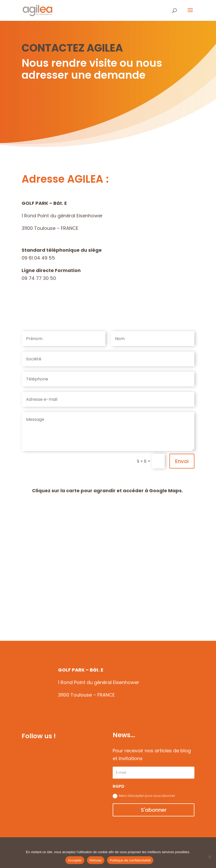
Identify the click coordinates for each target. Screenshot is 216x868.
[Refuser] (209, 857)
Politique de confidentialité (130, 860)
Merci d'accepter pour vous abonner (144, 796)
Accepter (75, 860)
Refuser (96, 860)
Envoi (182, 461)
